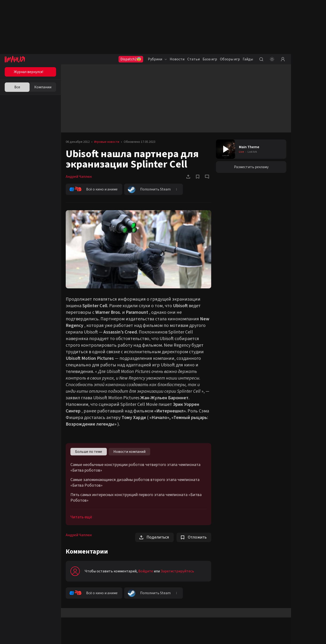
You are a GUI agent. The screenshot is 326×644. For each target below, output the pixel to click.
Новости (177, 59)
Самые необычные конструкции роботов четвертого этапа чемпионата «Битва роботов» (135, 468)
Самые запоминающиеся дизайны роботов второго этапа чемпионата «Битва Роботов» (135, 483)
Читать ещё (81, 517)
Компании (43, 87)
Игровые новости (107, 142)
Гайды (248, 59)
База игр (210, 59)
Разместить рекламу (251, 167)
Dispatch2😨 (131, 59)
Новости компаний (129, 452)
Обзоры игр (230, 59)
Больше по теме (89, 452)
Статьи (194, 59)
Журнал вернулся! (29, 72)
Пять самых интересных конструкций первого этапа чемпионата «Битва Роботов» (136, 498)
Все (17, 87)
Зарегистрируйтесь (177, 571)
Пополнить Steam (149, 189)
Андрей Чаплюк (79, 177)
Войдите (146, 571)
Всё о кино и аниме (94, 189)
